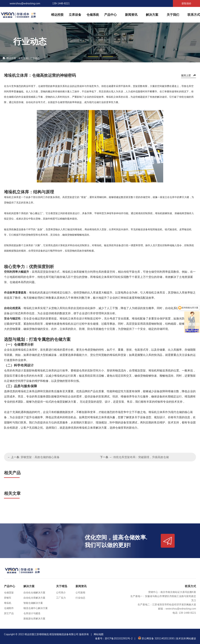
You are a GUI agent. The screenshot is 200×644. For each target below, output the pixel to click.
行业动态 (35, 58)
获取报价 (186, 3)
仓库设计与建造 (32, 613)
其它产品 (9, 613)
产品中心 (110, 15)
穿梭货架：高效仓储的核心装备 (40, 457)
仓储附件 (9, 608)
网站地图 (99, 634)
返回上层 (186, 75)
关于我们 (173, 15)
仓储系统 (93, 15)
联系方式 (194, 15)
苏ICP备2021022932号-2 (119, 638)
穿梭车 (8, 598)
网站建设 (191, 638)
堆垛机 (8, 603)
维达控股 (57, 15)
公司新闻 (80, 593)
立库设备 (75, 15)
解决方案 (152, 15)
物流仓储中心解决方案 (36, 608)
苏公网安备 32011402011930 (156, 638)
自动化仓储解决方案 (34, 593)
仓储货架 (9, 593)
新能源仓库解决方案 (34, 619)
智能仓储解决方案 (33, 603)
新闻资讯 (131, 15)
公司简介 (61, 593)
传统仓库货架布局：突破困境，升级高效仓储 (141, 457)
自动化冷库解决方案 (34, 598)
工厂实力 (61, 598)
